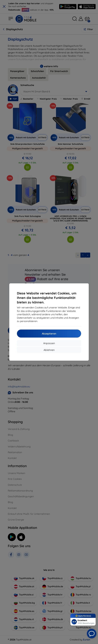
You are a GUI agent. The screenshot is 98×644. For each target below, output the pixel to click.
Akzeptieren (49, 334)
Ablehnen (49, 350)
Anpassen (49, 343)
